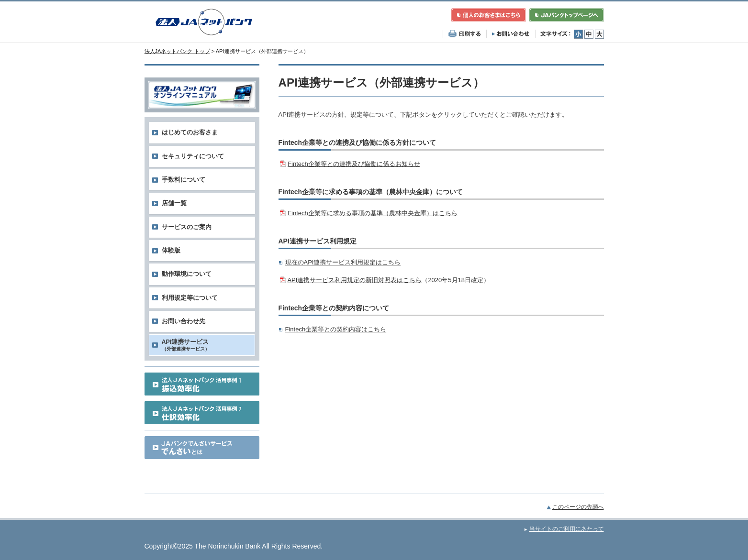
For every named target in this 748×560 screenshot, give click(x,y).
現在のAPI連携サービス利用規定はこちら (343, 262)
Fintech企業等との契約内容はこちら (336, 329)
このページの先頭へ (578, 507)
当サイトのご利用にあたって (567, 529)
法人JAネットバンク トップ (177, 51)
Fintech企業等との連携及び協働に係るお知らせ (354, 164)
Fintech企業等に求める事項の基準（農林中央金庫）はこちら (373, 213)
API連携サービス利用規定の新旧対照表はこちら (354, 280)
